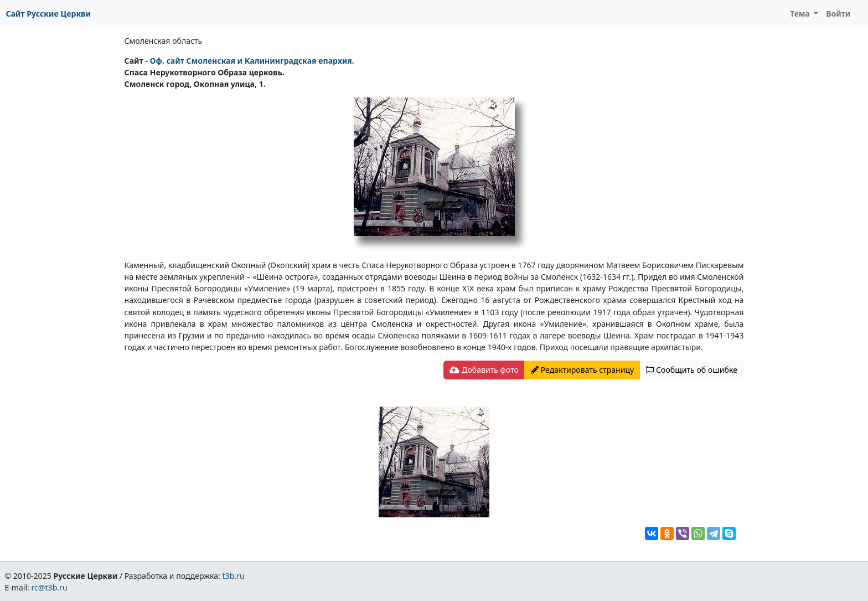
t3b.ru (234, 576)
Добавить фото (484, 370)
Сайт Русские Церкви (48, 14)
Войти (838, 14)
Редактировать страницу (582, 370)
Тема (801, 14)
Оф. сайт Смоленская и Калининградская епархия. (252, 61)
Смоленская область (164, 41)
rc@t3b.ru (50, 587)
